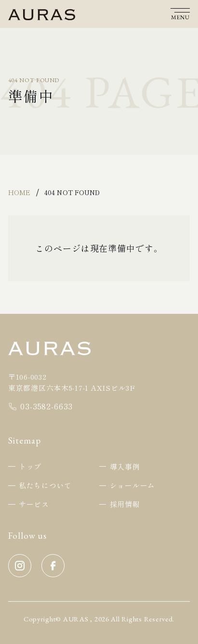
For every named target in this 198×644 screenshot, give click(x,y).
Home (19, 192)
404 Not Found (72, 192)
